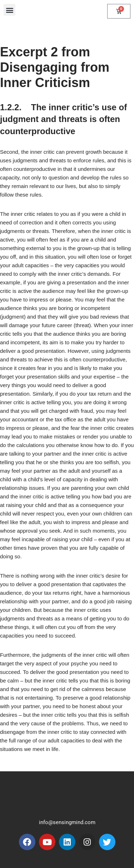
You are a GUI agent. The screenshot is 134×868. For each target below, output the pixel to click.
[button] (9, 10)
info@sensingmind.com (67, 822)
